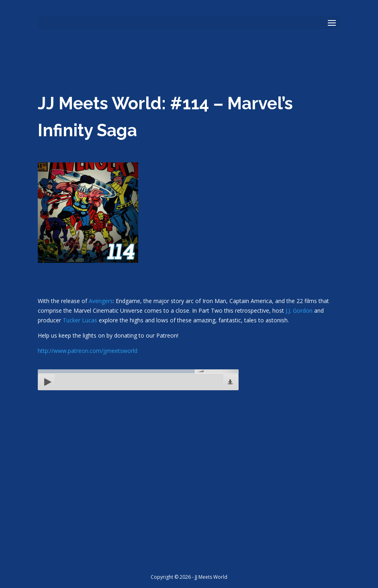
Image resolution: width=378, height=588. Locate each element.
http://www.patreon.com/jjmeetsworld (88, 351)
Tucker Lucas (80, 320)
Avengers (101, 301)
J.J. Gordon (299, 310)
